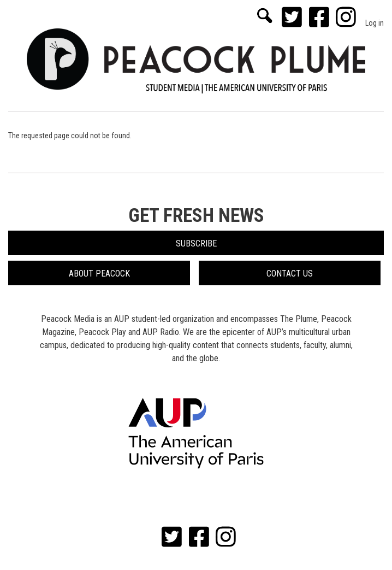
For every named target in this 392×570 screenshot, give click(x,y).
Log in (375, 23)
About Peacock (99, 274)
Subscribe (196, 243)
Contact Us (290, 274)
